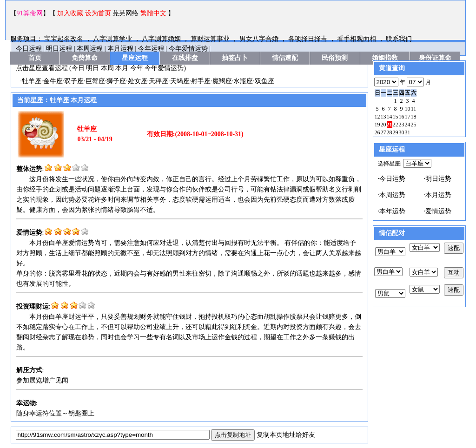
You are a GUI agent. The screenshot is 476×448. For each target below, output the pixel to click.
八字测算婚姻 (162, 39)
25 (414, 125)
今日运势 (392, 179)
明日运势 (438, 179)
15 (396, 117)
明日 (93, 68)
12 (377, 117)
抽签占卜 (235, 58)
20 (383, 125)
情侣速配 (285, 58)
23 (402, 125)
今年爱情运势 (188, 49)
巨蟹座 (95, 81)
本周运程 (90, 49)
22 (396, 125)
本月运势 (438, 195)
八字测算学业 (113, 39)
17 (408, 117)
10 (408, 109)
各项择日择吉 (309, 39)
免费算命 (85, 58)
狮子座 (116, 81)
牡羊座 (32, 81)
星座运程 (135, 58)
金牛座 (53, 81)
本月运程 (120, 49)
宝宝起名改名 (65, 39)
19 (377, 125)
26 (377, 132)
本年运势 (392, 211)
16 (402, 117)
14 (390, 117)
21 (390, 125)
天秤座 (159, 81)
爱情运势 (438, 211)
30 (402, 132)
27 (383, 132)
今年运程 (151, 49)
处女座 (138, 81)
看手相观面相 (357, 39)
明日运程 (59, 49)
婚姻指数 (385, 58)
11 (414, 109)
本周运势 (392, 195)
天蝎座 (180, 81)
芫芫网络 (126, 13)
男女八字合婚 (260, 39)
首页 (35, 58)
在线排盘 (185, 58)
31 (408, 132)
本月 (122, 68)
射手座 (201, 81)
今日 (78, 68)
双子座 (74, 81)
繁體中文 (153, 13)
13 (383, 117)
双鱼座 (264, 81)
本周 (107, 68)
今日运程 (29, 49)
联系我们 (399, 39)
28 (390, 132)
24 (408, 125)
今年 (137, 68)
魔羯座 (222, 81)
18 (414, 117)
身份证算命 (435, 58)
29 (396, 132)
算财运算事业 (211, 39)
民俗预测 (335, 58)
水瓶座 (243, 81)
